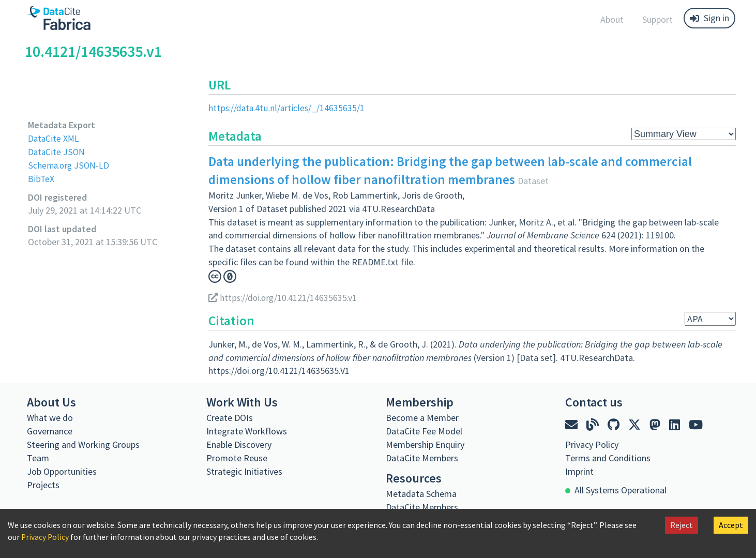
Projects (43, 484)
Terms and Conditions (608, 457)
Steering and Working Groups (83, 444)
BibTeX (41, 178)
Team (38, 457)
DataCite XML (54, 138)
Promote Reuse (237, 457)
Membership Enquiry (425, 444)
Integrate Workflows (247, 431)
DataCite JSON (57, 151)
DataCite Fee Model (424, 431)
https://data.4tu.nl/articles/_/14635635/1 (288, 108)
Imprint (579, 471)
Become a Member (422, 417)
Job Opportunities (62, 471)
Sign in (709, 18)
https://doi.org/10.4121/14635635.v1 (284, 297)
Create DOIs (230, 417)
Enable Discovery (239, 444)
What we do (50, 417)
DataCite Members (422, 457)
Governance (50, 431)
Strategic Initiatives (244, 471)
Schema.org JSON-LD (70, 165)
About (612, 19)
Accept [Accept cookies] (731, 525)
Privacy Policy (46, 537)
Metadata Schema (421, 493)
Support (657, 19)
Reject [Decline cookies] (682, 525)
